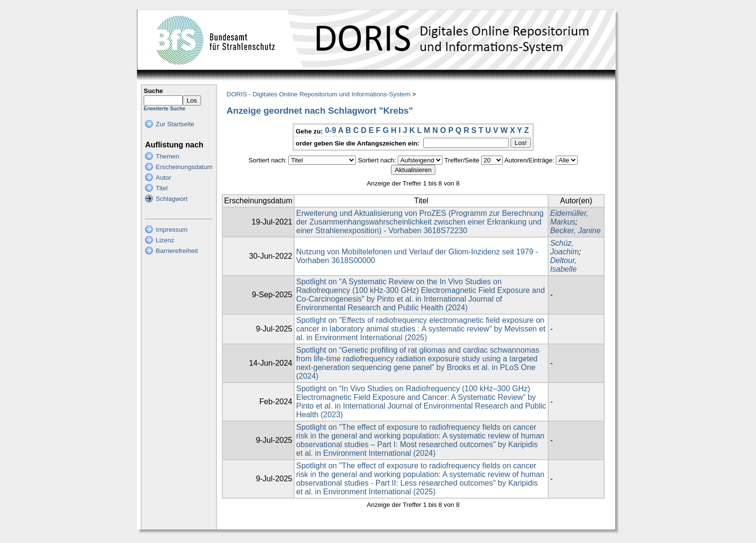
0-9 (331, 130)
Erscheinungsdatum (184, 167)
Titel (162, 188)
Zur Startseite (175, 124)
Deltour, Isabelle (563, 265)
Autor (163, 178)
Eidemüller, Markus (569, 218)
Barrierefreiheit (177, 251)
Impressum (172, 230)
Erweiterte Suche (164, 108)
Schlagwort (172, 199)
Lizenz (165, 240)
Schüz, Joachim (565, 247)
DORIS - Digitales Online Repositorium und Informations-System (318, 94)
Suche (153, 91)
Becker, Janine (575, 231)
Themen (168, 156)
